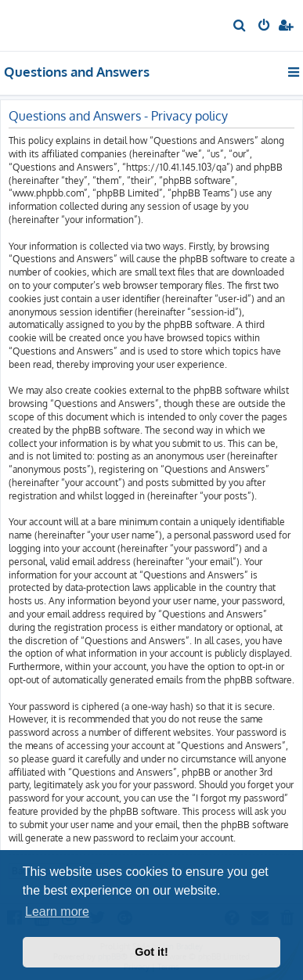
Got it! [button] (151, 952)
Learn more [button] (57, 912)
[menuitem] (240, 27)
